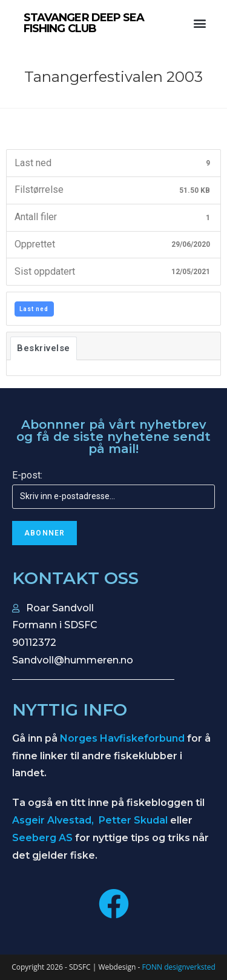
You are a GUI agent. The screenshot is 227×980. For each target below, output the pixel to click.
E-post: (27, 475)
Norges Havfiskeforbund (122, 738)
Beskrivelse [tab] (44, 348)
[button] (199, 23)
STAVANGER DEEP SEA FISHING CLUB (84, 23)
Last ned (34, 309)
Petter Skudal (133, 820)
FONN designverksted (178, 967)
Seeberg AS (42, 838)
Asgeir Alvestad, (54, 820)
